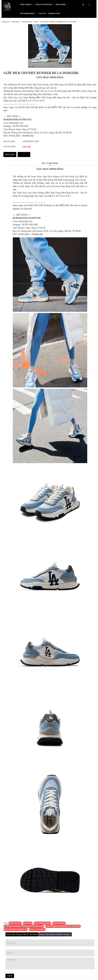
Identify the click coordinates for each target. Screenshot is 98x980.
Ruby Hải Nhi (15, 923)
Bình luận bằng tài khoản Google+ (55, 934)
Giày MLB (28, 923)
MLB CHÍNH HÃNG (42, 923)
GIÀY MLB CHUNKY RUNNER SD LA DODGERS (24, 926)
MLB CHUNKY (59, 923)
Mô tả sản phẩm (50, 163)
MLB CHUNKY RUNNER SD (16, 929)
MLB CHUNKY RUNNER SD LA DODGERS (63, 926)
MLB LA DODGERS (37, 929)
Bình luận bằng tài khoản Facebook (22, 934)
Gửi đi (10, 976)
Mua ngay (10, 154)
